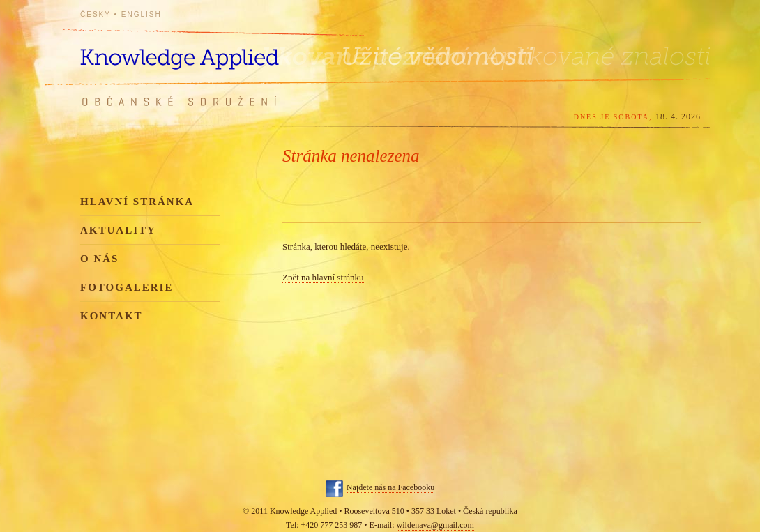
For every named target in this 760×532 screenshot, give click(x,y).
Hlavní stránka (137, 202)
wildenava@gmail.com (435, 525)
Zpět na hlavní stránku (323, 277)
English (142, 14)
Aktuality (118, 230)
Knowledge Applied (206, 51)
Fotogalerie (127, 287)
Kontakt (112, 316)
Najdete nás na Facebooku (390, 487)
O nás (99, 259)
